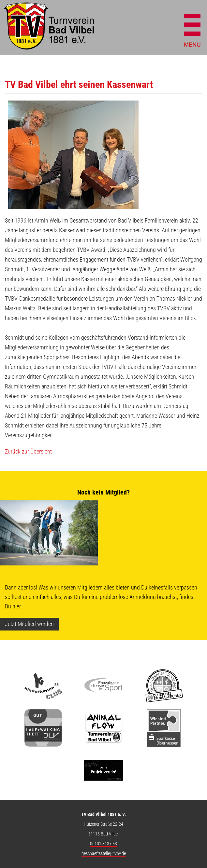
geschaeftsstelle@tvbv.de (104, 853)
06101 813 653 (103, 844)
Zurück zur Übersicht (28, 451)
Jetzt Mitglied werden (29, 624)
